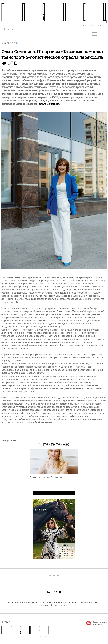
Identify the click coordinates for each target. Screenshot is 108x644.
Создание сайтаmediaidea (100, 623)
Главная (5, 43)
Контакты (54, 592)
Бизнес (15, 43)
